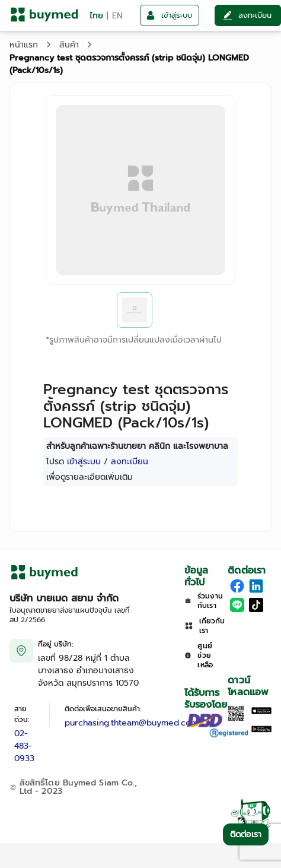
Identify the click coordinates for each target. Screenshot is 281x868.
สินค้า (69, 45)
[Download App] (236, 719)
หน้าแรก (24, 45)
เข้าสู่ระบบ (84, 462)
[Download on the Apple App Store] (261, 712)
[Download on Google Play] (261, 730)
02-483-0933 (24, 746)
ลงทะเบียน (130, 462)
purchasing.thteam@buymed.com (131, 723)
